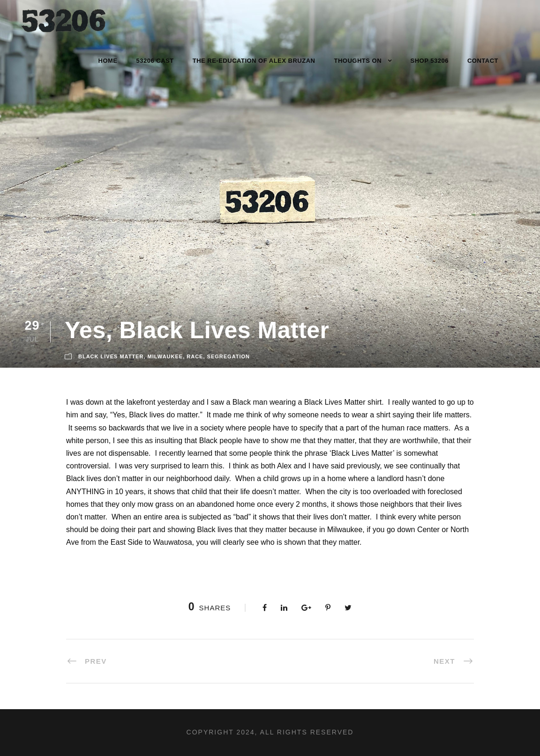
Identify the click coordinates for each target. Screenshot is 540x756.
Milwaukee (165, 356)
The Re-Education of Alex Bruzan (254, 61)
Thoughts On (358, 61)
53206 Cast (155, 61)
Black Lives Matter (111, 356)
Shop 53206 (430, 61)
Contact (483, 61)
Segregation (229, 356)
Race (195, 356)
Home (108, 61)
